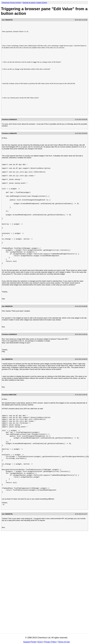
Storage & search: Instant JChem (35, 3)
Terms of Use (64, 642)
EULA (40, 642)
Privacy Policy (50, 642)
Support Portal (30, 642)
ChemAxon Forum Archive (11, 3)
